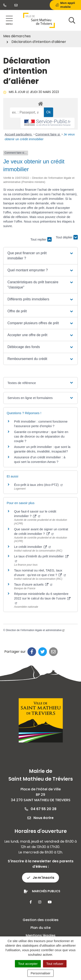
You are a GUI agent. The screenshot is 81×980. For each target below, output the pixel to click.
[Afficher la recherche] (72, 20)
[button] (40, 256)
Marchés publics (46, 891)
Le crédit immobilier (32, 547)
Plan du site (40, 928)
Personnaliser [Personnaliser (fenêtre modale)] (41, 973)
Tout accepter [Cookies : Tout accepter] (28, 964)
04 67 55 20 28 (40, 809)
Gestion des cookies (41, 920)
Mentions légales (41, 935)
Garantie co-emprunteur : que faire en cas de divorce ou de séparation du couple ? (41, 436)
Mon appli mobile (65, 5)
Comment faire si (48, 134)
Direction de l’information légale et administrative (35, 630)
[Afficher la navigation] (9, 20)
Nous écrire (40, 818)
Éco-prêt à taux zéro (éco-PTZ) (38, 485)
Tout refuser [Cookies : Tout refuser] (55, 964)
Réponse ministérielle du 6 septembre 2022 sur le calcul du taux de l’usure (42, 598)
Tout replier (41, 239)
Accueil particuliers (19, 134)
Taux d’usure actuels (33, 584)
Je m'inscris (40, 878)
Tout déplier (67, 237)
